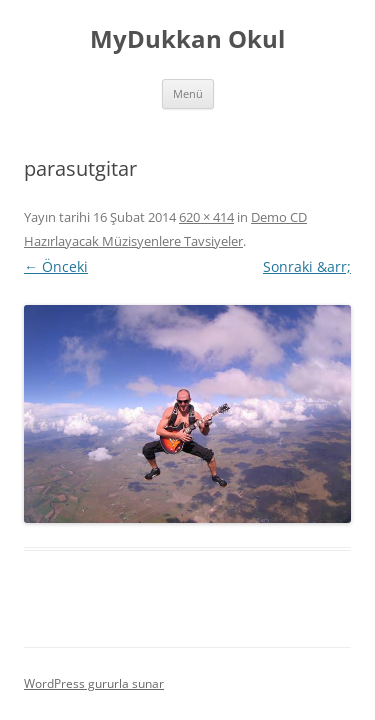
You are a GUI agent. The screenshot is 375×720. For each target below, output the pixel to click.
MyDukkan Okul (187, 39)
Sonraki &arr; (307, 266)
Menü (188, 93)
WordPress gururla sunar (94, 683)
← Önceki (56, 266)
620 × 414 (206, 217)
